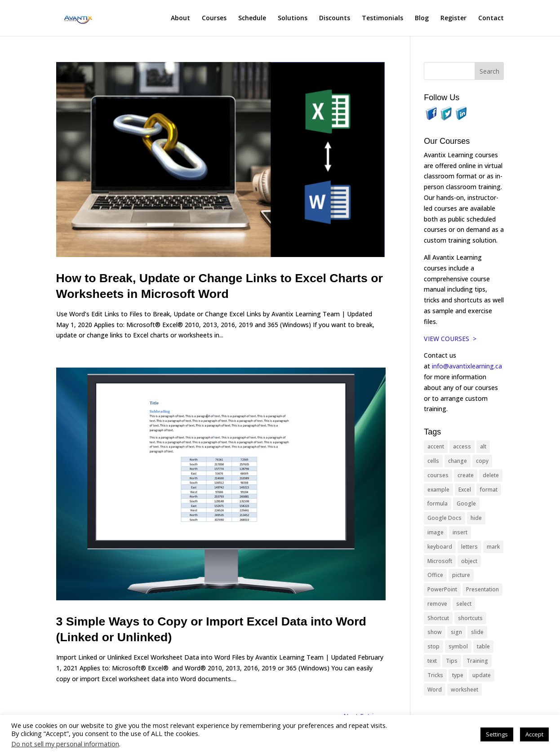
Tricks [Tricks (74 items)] (435, 675)
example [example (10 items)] (438, 490)
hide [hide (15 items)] (476, 518)
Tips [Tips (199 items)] (452, 661)
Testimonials (382, 18)
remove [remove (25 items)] (437, 604)
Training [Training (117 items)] (477, 661)
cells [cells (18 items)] (433, 461)
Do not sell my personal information (65, 744)
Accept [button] (534, 734)
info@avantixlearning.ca (468, 366)
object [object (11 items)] (469, 561)
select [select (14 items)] (464, 604)
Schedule (252, 18)
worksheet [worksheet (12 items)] (464, 690)
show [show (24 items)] (435, 632)
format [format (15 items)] (489, 490)
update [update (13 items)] (482, 675)
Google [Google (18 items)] (466, 503)
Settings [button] (497, 734)
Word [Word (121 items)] (435, 690)
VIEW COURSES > (450, 339)
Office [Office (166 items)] (435, 575)
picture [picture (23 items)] (461, 575)
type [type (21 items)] (458, 675)
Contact (491, 18)
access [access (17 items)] (462, 446)
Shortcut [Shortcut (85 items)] (438, 618)
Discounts (335, 18)
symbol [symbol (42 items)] (458, 646)
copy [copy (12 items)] (482, 461)
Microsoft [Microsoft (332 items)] (440, 561)
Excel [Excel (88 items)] (465, 490)
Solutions (293, 18)
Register (453, 18)
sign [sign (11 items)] (456, 632)
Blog (422, 18)
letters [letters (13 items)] (469, 547)
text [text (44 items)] (432, 661)
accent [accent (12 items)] (436, 446)
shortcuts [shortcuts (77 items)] (470, 618)
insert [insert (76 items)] (460, 532)
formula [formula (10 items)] (438, 503)
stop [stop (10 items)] (433, 646)
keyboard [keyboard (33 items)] (440, 547)
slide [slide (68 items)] (477, 632)
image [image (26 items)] (436, 532)
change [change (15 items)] (458, 461)
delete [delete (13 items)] (491, 475)
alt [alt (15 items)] (483, 446)
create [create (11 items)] (466, 475)
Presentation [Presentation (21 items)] (482, 589)
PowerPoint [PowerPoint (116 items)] (442, 589)
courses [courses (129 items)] (438, 475)
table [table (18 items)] (483, 646)
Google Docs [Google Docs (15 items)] (444, 518)
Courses (214, 18)
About (180, 18)
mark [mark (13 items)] (493, 547)
